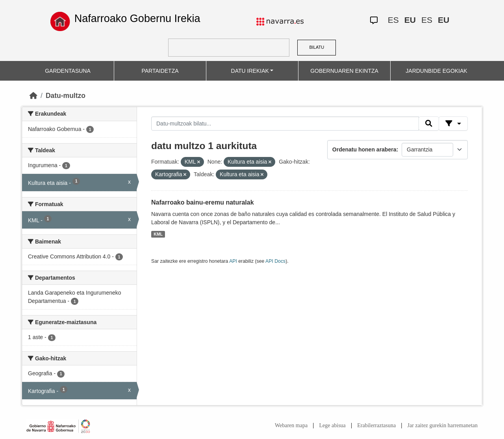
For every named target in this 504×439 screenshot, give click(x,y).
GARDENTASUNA (68, 71)
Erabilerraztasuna (376, 425)
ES (393, 20)
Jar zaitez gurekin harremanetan (443, 425)
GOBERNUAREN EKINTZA (344, 71)
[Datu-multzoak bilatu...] (285, 124)
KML (158, 234)
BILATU (317, 47)
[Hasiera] (33, 96)
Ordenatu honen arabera (364, 149)
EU (410, 20)
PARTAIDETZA (160, 71)
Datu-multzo (66, 96)
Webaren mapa (291, 425)
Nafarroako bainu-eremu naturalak (203, 202)
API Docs (275, 261)
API (233, 261)
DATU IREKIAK (250, 71)
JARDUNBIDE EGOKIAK (436, 71)
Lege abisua (333, 425)
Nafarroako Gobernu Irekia (137, 18)
